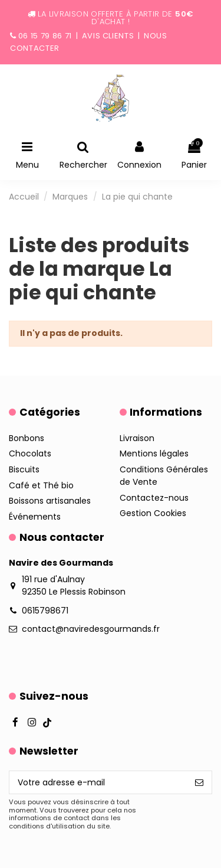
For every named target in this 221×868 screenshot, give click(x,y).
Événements (35, 517)
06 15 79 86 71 (45, 36)
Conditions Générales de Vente (164, 476)
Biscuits (24, 469)
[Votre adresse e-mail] (98, 782)
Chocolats (30, 453)
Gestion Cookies (153, 513)
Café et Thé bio (41, 485)
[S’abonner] (199, 782)
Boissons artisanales (50, 501)
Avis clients (108, 36)
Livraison (137, 438)
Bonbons (27, 438)
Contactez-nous (154, 498)
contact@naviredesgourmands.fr (91, 629)
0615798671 (45, 611)
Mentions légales (154, 453)
